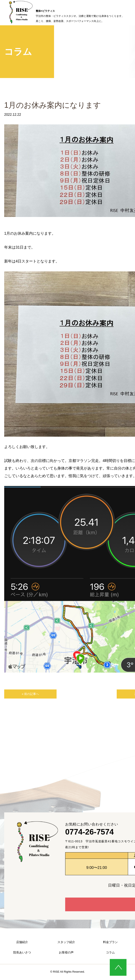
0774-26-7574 (100, 835)
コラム (110, 953)
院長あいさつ (22, 953)
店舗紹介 (22, 943)
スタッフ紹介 (66, 943)
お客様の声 (66, 953)
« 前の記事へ (22, 695)
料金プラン (110, 943)
